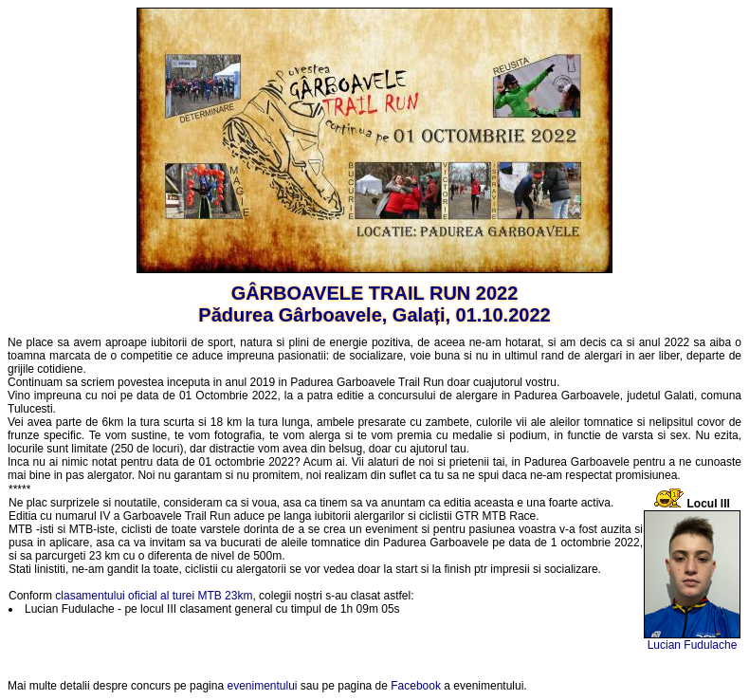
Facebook (416, 686)
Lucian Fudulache (693, 645)
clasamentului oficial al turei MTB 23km (154, 596)
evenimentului (262, 686)
